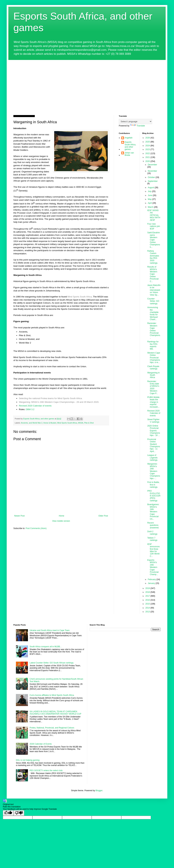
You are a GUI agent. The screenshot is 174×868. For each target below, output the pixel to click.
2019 (148, 588)
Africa (89, 297)
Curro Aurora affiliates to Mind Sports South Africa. (52, 695)
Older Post (103, 516)
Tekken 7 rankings (152, 539)
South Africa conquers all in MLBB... (46, 647)
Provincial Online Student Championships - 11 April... (154, 445)
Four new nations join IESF (154, 226)
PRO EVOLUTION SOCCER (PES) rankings (154, 496)
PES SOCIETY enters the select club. (46, 770)
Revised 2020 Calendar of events (35, 406)
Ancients (24, 423)
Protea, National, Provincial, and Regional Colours (52, 728)
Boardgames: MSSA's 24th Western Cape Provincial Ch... (153, 512)
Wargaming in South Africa (153, 375)
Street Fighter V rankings (153, 421)
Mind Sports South (77, 297)
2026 (148, 138)
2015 (148, 604)
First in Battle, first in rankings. (153, 485)
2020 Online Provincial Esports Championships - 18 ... (154, 431)
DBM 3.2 (30, 409)
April (150, 203)
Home (62, 516)
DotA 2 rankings (152, 533)
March (151, 207)
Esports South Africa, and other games (130, 146)
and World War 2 (36, 423)
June (150, 195)
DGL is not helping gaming (28, 760)
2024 (148, 146)
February (152, 579)
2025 (148, 142)
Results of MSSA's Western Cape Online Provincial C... (153, 274)
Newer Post (19, 516)
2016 (148, 600)
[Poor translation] (19, 813)
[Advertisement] (87, 85)
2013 (148, 612)
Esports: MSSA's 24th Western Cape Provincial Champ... (153, 567)
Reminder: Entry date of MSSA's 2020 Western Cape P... (153, 387)
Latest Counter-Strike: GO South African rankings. (52, 663)
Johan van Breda (129, 154)
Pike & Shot (89, 423)
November (152, 171)
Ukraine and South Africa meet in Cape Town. (50, 630)
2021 (148, 157)
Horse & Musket (50, 423)
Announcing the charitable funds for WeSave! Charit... (153, 313)
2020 (148, 161)
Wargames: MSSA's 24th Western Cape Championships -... (154, 471)
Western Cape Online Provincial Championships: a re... (154, 358)
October (152, 177)
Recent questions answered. (153, 525)
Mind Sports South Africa (67, 423)
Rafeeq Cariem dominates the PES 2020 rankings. (153, 257)
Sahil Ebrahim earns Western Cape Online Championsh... (154, 240)
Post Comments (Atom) (36, 528)
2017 (148, 596)
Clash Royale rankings (153, 368)
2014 (148, 608)
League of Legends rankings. (153, 458)
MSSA (81, 423)
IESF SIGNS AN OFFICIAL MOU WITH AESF (154, 215)
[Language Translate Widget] (135, 121)
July (150, 191)
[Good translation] (8, 813)
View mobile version (61, 521)
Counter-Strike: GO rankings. (153, 301)
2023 (148, 149)
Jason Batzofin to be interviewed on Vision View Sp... (154, 290)
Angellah (129, 138)
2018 (148, 592)
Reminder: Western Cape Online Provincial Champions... (154, 330)
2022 (148, 153)
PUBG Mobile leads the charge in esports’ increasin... (153, 402)
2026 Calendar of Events (41, 744)
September (153, 181)
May (150, 199)
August (151, 188)
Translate (138, 126)
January (152, 583)
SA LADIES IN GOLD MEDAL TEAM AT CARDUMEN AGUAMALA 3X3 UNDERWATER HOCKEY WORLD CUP (55, 713)
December (152, 165)
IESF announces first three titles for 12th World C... (153, 550)
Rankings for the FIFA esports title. (153, 345)
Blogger (99, 791)
